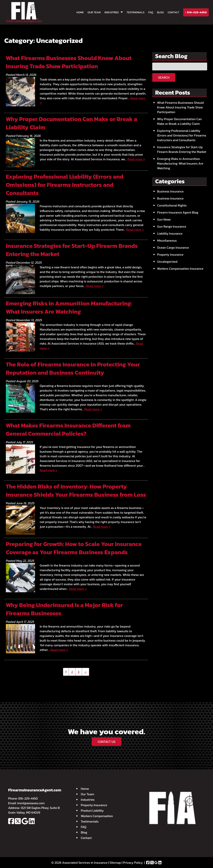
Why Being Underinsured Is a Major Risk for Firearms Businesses (64, 609)
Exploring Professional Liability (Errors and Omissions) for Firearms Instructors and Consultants (65, 185)
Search (164, 77)
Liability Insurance (170, 233)
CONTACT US (106, 742)
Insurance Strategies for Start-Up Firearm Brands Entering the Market (72, 250)
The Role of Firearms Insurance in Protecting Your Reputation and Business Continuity (73, 368)
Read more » (136, 159)
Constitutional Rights (172, 205)
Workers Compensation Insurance (180, 269)
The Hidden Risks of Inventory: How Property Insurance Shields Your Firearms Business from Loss (76, 491)
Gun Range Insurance (172, 226)
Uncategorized (167, 262)
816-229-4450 (196, 12)
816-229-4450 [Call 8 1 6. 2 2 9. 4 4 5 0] (28, 798)
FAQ (151, 12)
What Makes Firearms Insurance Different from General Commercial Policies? (68, 430)
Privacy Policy (133, 863)
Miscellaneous (167, 240)
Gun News (164, 219)
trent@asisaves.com (31, 803)
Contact (173, 12)
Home (80, 12)
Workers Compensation (97, 816)
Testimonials (136, 12)
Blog (160, 12)
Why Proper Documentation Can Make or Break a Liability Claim (72, 123)
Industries (112, 12)
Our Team (94, 12)
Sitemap (115, 863)
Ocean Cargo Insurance (173, 247)
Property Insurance (170, 254)
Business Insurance (170, 191)
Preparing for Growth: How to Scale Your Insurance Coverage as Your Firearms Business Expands (74, 548)
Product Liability (92, 810)
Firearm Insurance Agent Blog (178, 212)
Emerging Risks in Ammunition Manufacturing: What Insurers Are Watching (69, 307)
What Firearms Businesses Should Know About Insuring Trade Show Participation (69, 62)
